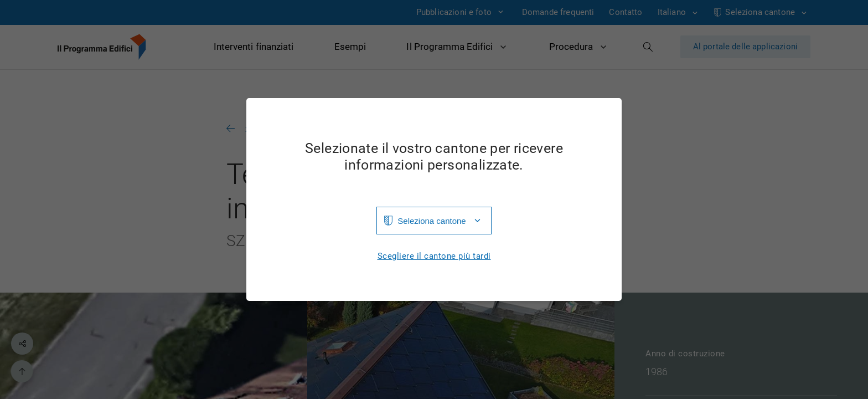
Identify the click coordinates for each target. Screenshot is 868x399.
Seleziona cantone (432, 221)
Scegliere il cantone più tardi (434, 256)
